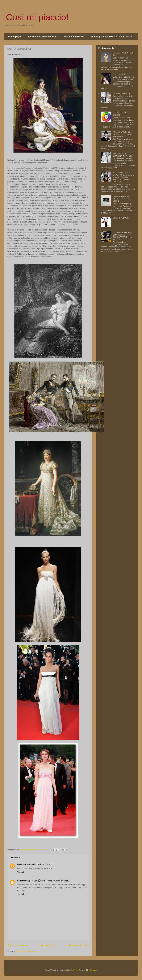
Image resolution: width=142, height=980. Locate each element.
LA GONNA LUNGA (121, 93)
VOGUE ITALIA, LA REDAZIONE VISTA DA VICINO (123, 199)
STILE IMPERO (120, 74)
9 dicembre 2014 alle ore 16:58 (40, 864)
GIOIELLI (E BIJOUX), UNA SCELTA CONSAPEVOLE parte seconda (123, 236)
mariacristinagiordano (27, 881)
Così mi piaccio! (37, 17)
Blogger (93, 970)
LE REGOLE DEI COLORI (120, 114)
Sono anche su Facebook (42, 37)
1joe (76, 970)
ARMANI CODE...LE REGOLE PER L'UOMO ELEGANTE (123, 134)
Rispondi (20, 872)
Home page (14, 37)
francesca (21, 864)
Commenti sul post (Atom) (27, 951)
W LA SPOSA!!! (120, 153)
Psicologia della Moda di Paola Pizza (111, 37)
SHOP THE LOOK (121, 218)
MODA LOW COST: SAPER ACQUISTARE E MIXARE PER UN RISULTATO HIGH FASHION (123, 177)
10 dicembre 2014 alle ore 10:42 (55, 881)
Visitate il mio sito (74, 37)
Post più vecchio (79, 945)
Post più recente (17, 945)
